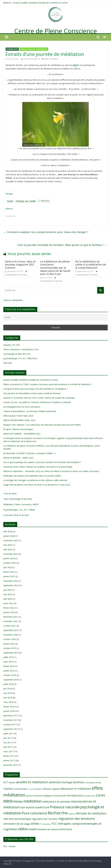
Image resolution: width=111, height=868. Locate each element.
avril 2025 (8, 549)
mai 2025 (8, 545)
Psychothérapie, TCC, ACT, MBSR (19, 510)
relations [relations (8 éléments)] (72, 814)
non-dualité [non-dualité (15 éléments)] (27, 807)
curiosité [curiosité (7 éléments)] (31, 789)
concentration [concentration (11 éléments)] (21, 789)
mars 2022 (8, 603)
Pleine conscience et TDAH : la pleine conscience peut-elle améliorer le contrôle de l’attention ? (48, 384)
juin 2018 (8, 689)
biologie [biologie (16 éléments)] (67, 782)
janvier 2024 (9, 558)
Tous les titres (10, 494)
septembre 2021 (11, 630)
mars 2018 (8, 702)
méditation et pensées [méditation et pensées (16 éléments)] (56, 801)
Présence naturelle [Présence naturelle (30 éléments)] (65, 807)
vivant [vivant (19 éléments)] (33, 829)
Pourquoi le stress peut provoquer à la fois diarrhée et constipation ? (35, 389)
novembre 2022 (11, 581)
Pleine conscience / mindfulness (34, 49)
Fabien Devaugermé (32, 59)
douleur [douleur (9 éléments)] (39, 789)
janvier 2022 (9, 612)
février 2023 (9, 572)
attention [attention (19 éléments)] (55, 782)
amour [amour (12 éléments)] (12, 782)
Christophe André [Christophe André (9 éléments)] (93, 783)
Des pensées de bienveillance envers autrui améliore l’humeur (32, 393)
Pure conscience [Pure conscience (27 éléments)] (35, 813)
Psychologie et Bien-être (15, 354)
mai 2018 (8, 693)
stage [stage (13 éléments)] (27, 824)
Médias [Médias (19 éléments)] (18, 801)
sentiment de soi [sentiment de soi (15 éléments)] (13, 824)
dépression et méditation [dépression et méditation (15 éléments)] (76, 789)
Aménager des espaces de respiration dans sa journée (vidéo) (32, 476)
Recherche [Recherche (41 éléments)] (58, 813)
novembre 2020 (11, 635)
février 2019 (9, 666)
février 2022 (9, 608)
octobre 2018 (10, 675)
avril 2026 (8, 531)
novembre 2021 (11, 621)
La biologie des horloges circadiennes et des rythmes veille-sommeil (35, 480)
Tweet (10, 201)
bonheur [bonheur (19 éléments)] (79, 782)
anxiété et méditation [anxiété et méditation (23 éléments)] (32, 782)
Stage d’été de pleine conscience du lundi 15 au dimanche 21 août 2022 (37, 485)
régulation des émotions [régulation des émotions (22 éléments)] (77, 819)
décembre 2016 (11, 765)
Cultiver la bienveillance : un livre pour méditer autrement (30, 411)
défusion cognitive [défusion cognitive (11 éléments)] (51, 789)
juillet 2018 (8, 684)
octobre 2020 (10, 639)
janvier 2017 (9, 760)
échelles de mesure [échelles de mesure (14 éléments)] (48, 829)
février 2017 (9, 756)
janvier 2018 (9, 711)
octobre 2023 (10, 563)
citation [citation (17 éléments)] (8, 789)
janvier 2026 (9, 536)
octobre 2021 (10, 626)
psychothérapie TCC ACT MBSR (18, 358)
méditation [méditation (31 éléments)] (33, 801)
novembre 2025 (11, 540)
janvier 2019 (9, 671)
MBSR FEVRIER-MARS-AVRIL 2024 (19, 420)
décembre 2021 (11, 617)
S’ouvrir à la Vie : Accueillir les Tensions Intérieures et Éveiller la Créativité (37, 402)
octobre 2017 (10, 725)
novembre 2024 (11, 554)
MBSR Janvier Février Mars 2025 (18, 416)
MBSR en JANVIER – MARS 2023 (18, 458)
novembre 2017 (11, 720)
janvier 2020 (9, 644)
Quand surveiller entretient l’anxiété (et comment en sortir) (40, 3)
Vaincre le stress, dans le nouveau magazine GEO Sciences (20, 265)
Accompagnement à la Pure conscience (22, 407)
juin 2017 (8, 738)
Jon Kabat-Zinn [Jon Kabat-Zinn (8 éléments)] (89, 796)
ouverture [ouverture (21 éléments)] (42, 807)
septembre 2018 (11, 680)
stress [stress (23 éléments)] (35, 823)
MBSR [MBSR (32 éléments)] (8, 801)
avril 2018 (8, 698)
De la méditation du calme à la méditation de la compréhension (91, 265)
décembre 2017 (11, 716)
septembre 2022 (11, 585)
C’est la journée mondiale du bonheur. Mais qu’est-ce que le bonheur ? (62, 245)
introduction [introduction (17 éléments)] (75, 795)
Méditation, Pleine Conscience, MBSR (21, 504)
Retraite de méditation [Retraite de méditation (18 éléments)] (91, 813)
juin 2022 (8, 590)
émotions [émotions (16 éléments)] (66, 829)
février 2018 (9, 707)
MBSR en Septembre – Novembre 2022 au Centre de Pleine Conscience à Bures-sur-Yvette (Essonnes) (51, 471)
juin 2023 (8, 567)
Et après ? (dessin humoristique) (18, 429)
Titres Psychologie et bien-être (18, 499)
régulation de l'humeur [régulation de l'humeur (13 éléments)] (45, 819)
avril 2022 (8, 599)
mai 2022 (8, 594)
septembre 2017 (11, 729)
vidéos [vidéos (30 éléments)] (23, 829)
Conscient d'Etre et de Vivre (16, 515)
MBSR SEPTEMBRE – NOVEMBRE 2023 (22, 434)
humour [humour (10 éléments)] (29, 796)
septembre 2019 (11, 653)
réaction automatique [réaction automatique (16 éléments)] (17, 819)
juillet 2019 (8, 657)
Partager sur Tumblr (26, 201)
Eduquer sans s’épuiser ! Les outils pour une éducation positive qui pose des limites (42, 425)
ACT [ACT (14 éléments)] (6, 782)
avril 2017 (8, 747)
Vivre (6, 363)
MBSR (46, 59)
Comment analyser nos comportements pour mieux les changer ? (46, 232)
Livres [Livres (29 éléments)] (100, 795)
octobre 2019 (10, 648)
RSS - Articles (9, 846)
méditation (54, 59)
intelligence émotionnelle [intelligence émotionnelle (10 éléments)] (54, 796)
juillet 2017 (8, 734)
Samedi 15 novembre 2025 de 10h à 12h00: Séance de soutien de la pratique (39, 398)
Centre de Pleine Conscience (56, 31)
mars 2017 (8, 751)
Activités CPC (12, 49)
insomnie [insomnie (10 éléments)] (38, 796)
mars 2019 (8, 662)
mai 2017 (8, 742)
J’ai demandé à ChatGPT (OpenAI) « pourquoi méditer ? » (30, 453)
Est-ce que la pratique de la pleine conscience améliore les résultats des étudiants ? (42, 462)
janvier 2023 (9, 576)
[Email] (55, 317)
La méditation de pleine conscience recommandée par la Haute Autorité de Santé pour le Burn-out (55, 268)
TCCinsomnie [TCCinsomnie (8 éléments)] (45, 824)
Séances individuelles (13, 300)
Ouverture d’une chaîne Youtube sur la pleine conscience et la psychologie (38, 467)
